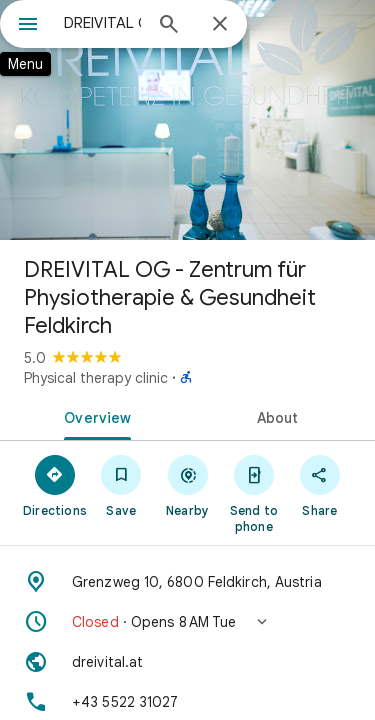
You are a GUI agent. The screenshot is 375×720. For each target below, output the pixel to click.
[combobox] (102, 23)
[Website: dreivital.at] (187, 662)
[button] (187, 622)
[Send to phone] (254, 493)
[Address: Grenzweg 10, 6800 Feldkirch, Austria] (187, 582)
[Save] (121, 485)
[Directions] (55, 485)
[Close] (220, 25)
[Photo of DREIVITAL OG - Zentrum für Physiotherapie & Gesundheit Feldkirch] (187, 120)
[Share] (320, 485)
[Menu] (28, 26)
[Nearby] (187, 485)
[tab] (94, 416)
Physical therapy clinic (96, 378)
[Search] (169, 26)
